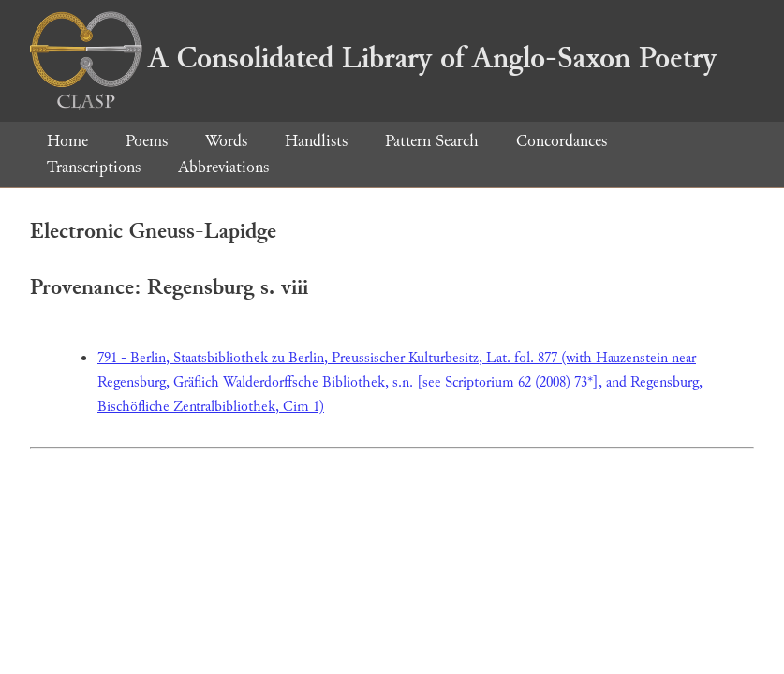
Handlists (316, 141)
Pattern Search (432, 141)
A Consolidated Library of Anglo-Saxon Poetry (373, 58)
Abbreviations (223, 167)
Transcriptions (94, 167)
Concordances (562, 141)
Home (67, 141)
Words (226, 141)
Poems (147, 141)
